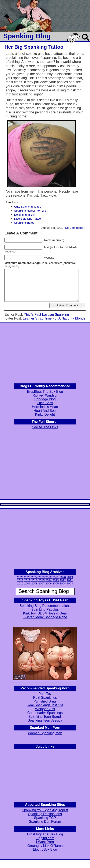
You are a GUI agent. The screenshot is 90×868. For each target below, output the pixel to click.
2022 (48, 577)
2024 (35, 577)
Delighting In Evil (25, 215)
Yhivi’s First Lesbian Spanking (46, 315)
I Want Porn (45, 842)
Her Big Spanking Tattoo (34, 47)
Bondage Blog (45, 399)
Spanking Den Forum (45, 822)
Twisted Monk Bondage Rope (45, 617)
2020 (63, 577)
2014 (48, 580)
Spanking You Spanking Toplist (45, 810)
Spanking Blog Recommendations (45, 606)
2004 (63, 583)
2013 (56, 580)
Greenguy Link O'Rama (45, 846)
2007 (42, 583)
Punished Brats (45, 701)
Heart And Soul (45, 411)
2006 (48, 583)
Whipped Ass (45, 709)
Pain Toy (45, 694)
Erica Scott (45, 403)
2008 (35, 583)
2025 (27, 577)
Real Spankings (45, 698)
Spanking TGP (45, 818)
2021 (56, 577)
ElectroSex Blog (45, 849)
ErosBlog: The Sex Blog (45, 392)
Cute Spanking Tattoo (28, 207)
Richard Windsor (45, 395)
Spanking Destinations (45, 814)
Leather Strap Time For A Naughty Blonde (54, 318)
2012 (63, 580)
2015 (42, 580)
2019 (70, 577)
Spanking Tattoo (24, 223)
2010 (20, 583)
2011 (70, 580)
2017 (27, 580)
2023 (42, 577)
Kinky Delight (45, 414)
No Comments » (75, 228)
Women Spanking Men (45, 733)
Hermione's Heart (45, 407)
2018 (20, 580)
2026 (20, 577)
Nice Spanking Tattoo (28, 219)
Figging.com (45, 838)
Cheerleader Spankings (45, 713)
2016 (35, 580)
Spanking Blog (27, 36)
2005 (56, 583)
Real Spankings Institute (45, 705)
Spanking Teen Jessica (45, 720)
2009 (27, 583)
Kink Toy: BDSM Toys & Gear (45, 613)
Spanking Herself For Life (30, 211)
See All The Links (45, 427)
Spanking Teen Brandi (45, 717)
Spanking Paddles (45, 610)
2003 (70, 583)
